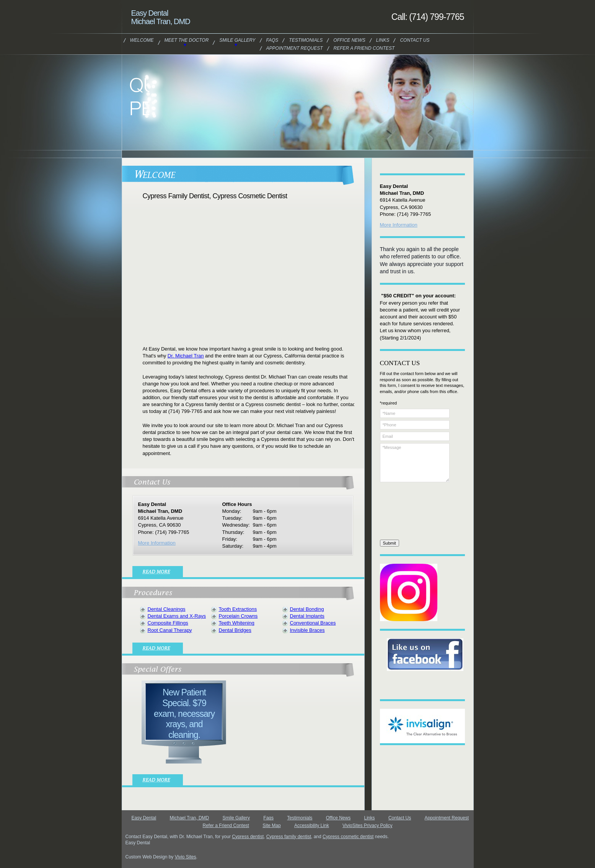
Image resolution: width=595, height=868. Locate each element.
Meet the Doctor (187, 40)
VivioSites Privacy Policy (368, 826)
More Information (157, 543)
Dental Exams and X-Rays (177, 616)
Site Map (271, 826)
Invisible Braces (307, 630)
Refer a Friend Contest (364, 48)
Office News (349, 40)
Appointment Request (295, 48)
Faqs (272, 40)
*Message (415, 463)
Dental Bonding (307, 609)
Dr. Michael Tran (186, 356)
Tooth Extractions (238, 609)
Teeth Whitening (237, 623)
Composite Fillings (168, 623)
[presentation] (411, 512)
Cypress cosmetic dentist (348, 837)
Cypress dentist (248, 837)
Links (383, 40)
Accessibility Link (312, 826)
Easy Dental (144, 818)
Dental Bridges (235, 630)
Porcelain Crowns (238, 616)
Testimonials (306, 40)
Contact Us (415, 40)
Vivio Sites (186, 857)
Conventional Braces (313, 623)
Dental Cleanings (167, 609)
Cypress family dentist (289, 837)
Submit (390, 543)
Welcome (142, 40)
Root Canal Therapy (170, 630)
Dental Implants (307, 616)
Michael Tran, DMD (190, 818)
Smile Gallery (237, 40)
